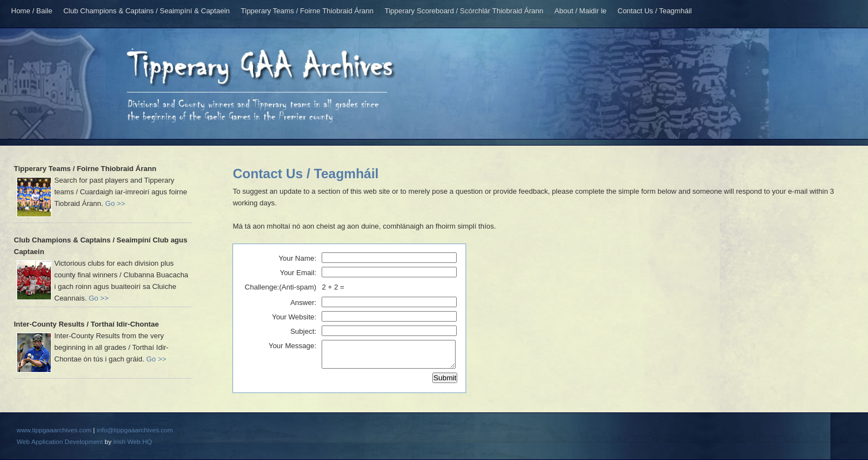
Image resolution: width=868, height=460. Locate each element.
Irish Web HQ (133, 441)
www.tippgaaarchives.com (54, 430)
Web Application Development (60, 441)
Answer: (303, 303)
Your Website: (294, 317)
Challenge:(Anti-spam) (280, 287)
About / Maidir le (581, 11)
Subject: (303, 331)
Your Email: (298, 273)
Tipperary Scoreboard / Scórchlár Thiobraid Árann (464, 11)
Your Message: (292, 346)
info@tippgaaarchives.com (135, 430)
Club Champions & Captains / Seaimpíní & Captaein (146, 11)
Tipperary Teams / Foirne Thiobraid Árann (307, 11)
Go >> (115, 203)
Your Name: (297, 258)
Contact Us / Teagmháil (655, 11)
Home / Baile (32, 11)
